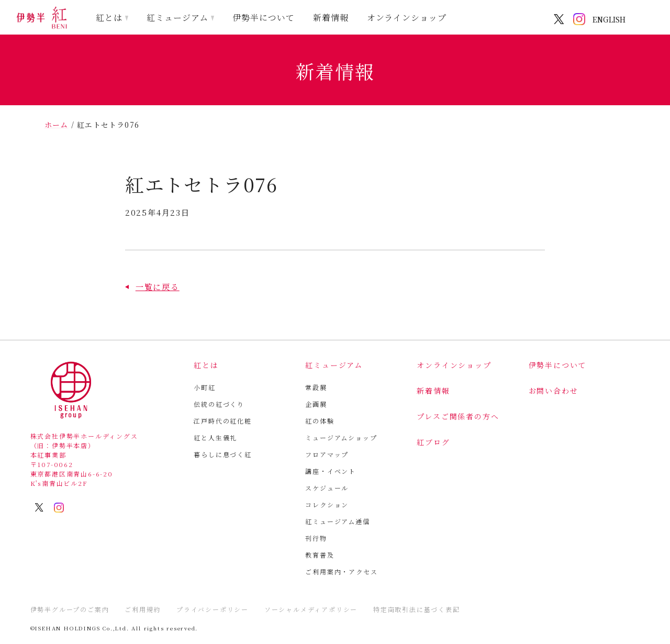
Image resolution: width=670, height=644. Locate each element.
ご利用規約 (143, 609)
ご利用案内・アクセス (341, 571)
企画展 (316, 404)
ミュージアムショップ (341, 437)
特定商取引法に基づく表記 (417, 609)
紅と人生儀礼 (215, 437)
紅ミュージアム (177, 18)
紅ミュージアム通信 (337, 521)
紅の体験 (320, 421)
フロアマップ (327, 454)
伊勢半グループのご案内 (70, 609)
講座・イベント (331, 471)
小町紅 (204, 387)
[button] (152, 287)
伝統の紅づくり (219, 404)
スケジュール (327, 488)
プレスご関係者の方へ (458, 416)
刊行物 (316, 538)
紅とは (109, 18)
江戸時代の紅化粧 (222, 421)
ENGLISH (609, 19)
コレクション (327, 504)
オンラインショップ (407, 18)
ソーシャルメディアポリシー (311, 609)
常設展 (316, 387)
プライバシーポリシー (213, 609)
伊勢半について (264, 18)
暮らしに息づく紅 (222, 454)
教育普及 (320, 555)
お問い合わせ (554, 391)
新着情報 (331, 18)
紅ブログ (433, 442)
